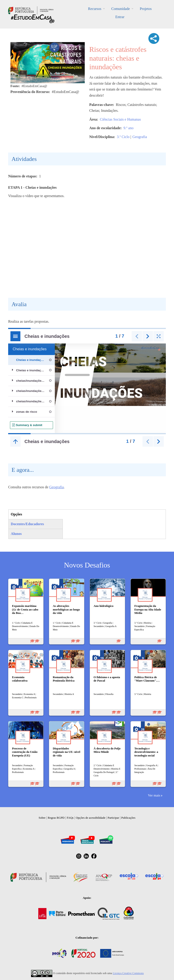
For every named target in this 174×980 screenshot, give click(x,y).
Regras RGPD (56, 818)
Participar (113, 818)
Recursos (95, 9)
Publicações (128, 818)
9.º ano (128, 128)
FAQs (70, 818)
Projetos (146, 9)
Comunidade (121, 9)
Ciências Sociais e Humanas (120, 119)
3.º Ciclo (123, 137)
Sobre (42, 818)
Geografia (140, 137)
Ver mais (154, 795)
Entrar (120, 17)
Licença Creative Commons (128, 973)
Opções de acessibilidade (91, 818)
